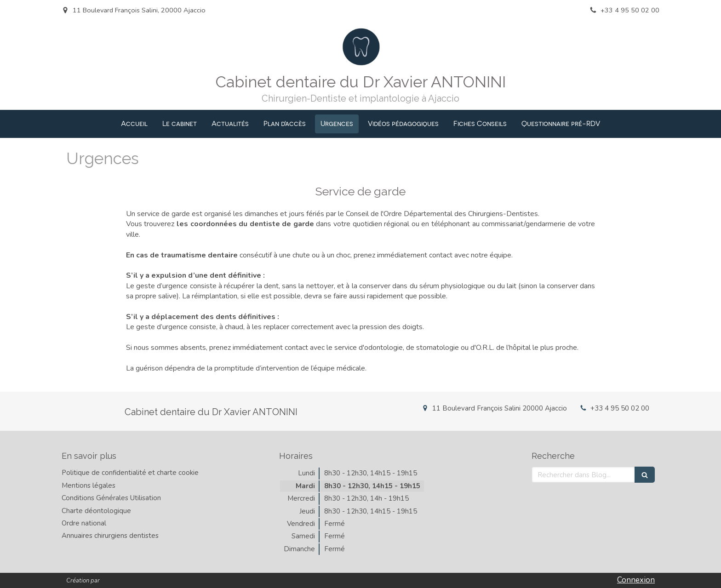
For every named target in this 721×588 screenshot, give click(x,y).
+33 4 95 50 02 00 (620, 408)
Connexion (636, 580)
